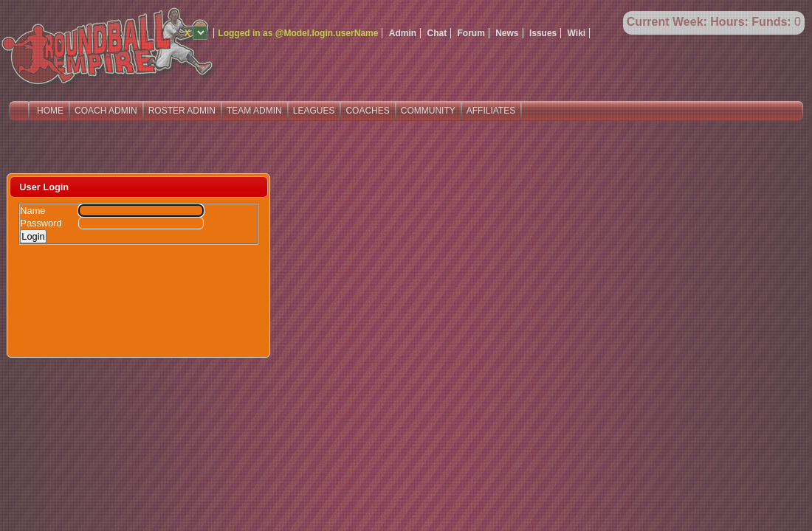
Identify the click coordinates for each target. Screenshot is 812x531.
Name (32, 211)
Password (41, 223)
